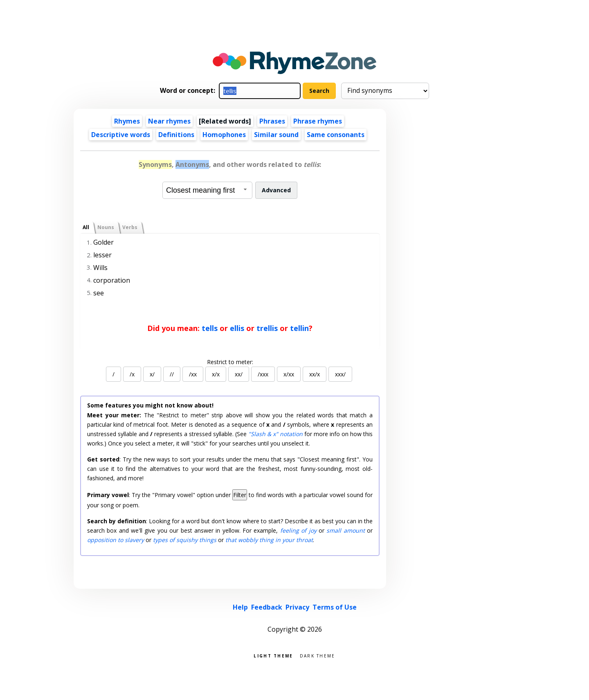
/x (132, 374)
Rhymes (127, 121)
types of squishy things (185, 540)
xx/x (315, 374)
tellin (299, 328)
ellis (237, 328)
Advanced (276, 190)
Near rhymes (169, 121)
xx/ (239, 374)
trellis (267, 328)
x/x (216, 374)
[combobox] (207, 190)
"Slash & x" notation (275, 434)
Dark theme (318, 655)
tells (210, 328)
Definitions (176, 135)
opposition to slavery (116, 540)
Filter (240, 495)
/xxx (263, 374)
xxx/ (340, 374)
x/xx (289, 374)
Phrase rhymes (318, 121)
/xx (193, 374)
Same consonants (336, 135)
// (172, 374)
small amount (345, 530)
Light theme (273, 655)
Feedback (267, 607)
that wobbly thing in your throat (269, 540)
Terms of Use (335, 607)
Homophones (224, 135)
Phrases (272, 121)
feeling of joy (298, 530)
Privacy (297, 607)
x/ (152, 374)
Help (240, 607)
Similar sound (276, 135)
